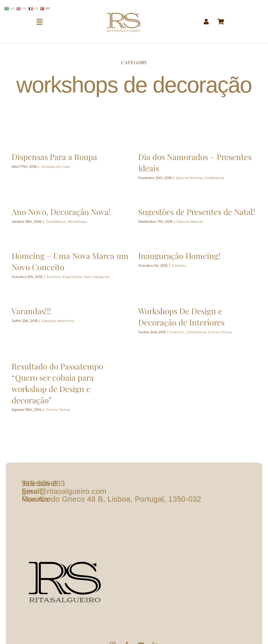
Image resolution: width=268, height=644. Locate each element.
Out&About (213, 178)
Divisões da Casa (55, 166)
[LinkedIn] (155, 622)
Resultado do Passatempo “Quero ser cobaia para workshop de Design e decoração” (64, 380)
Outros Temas (218, 331)
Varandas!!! (32, 310)
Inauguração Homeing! (181, 254)
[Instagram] (113, 622)
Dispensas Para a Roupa (54, 157)
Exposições (76, 275)
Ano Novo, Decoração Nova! (69, 210)
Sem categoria (100, 275)
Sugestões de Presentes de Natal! (192, 212)
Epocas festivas (188, 178)
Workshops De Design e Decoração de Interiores (180, 316)
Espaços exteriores (58, 320)
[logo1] (123, 10)
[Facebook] (127, 622)
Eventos (57, 275)
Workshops (84, 219)
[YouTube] (141, 622)
